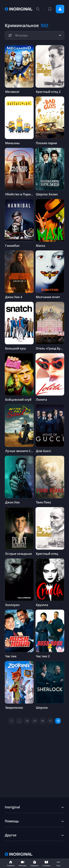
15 (35, 721)
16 (43, 721)
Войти (60, 9)
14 (27, 721)
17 (50, 721)
